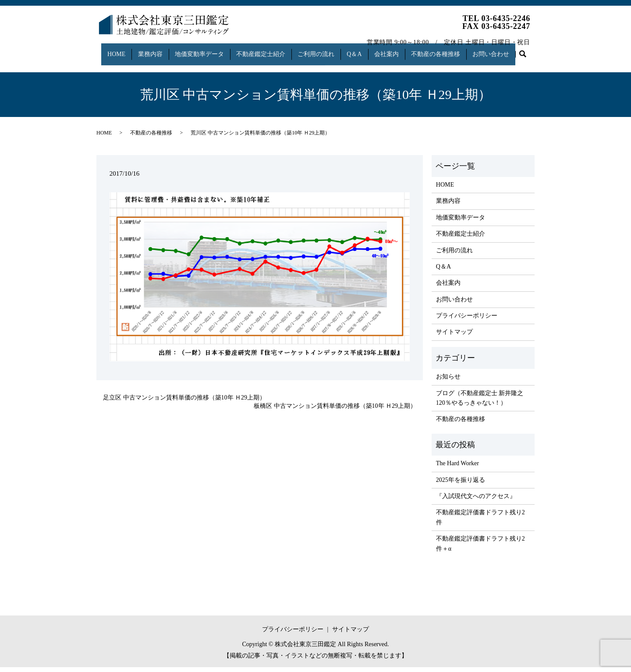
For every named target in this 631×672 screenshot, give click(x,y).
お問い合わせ (506, 50)
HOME (113, 50)
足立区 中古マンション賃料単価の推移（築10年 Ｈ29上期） (184, 402)
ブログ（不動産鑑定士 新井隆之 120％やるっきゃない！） (480, 402)
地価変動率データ (200, 50)
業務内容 (149, 50)
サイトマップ (454, 337)
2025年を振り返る (461, 484)
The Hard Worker (457, 468)
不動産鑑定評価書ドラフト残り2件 (480, 522)
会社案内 (397, 50)
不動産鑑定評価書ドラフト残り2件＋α (480, 548)
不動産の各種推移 (448, 50)
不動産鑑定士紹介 (264, 50)
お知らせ (448, 381)
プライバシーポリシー (467, 320)
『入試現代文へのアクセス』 (476, 501)
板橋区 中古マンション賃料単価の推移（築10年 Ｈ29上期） (335, 411)
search (108, 64)
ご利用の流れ (322, 50)
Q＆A (362, 50)
